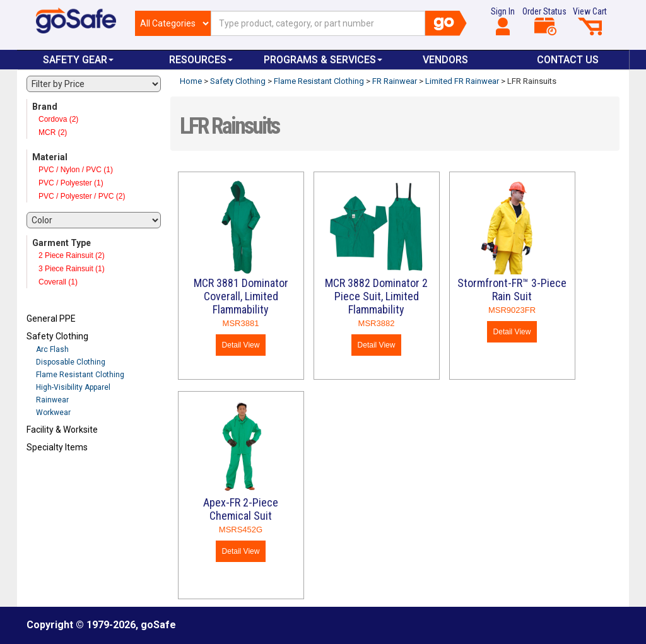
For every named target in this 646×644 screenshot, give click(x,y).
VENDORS (445, 60)
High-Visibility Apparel (73, 387)
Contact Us (568, 60)
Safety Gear (78, 60)
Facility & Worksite (62, 430)
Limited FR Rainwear (462, 81)
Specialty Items (57, 447)
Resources (201, 60)
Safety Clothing (57, 336)
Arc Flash (52, 349)
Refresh (51, 477)
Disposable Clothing (71, 362)
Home (191, 81)
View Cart (590, 21)
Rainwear (52, 400)
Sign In (503, 21)
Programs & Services (323, 60)
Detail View (241, 345)
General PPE (51, 319)
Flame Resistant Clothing (80, 375)
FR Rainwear (395, 81)
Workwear (53, 413)
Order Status (544, 21)
